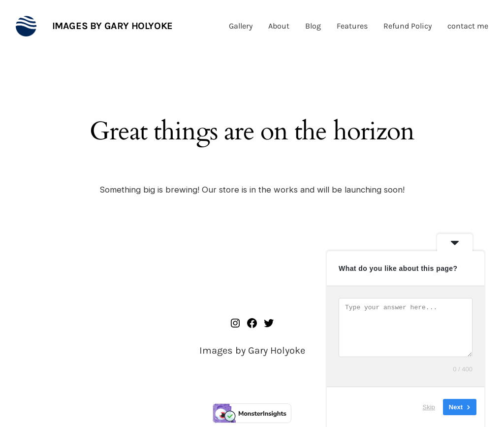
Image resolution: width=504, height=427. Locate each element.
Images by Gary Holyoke (112, 26)
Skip (429, 407)
